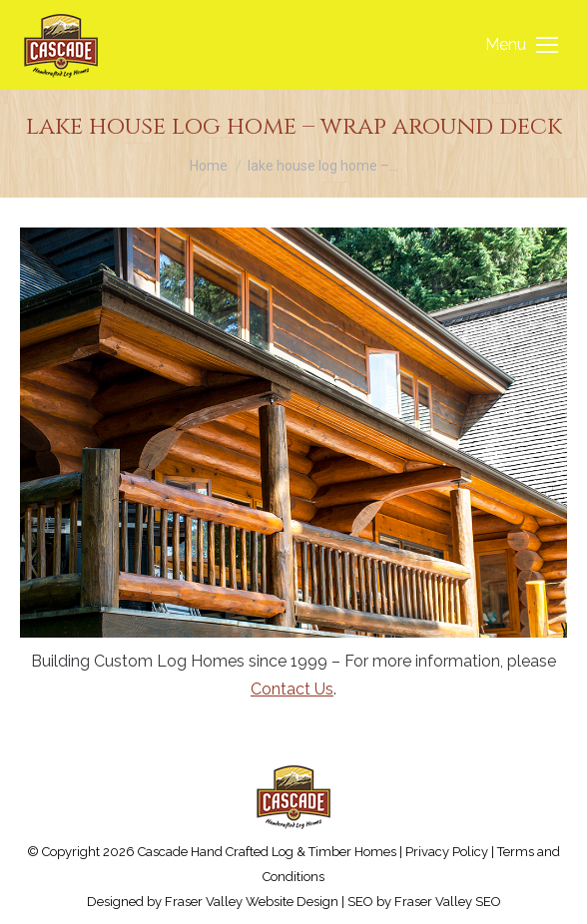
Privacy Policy (447, 852)
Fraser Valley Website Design (252, 902)
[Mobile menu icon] (522, 45)
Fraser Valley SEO (448, 902)
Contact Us (292, 689)
